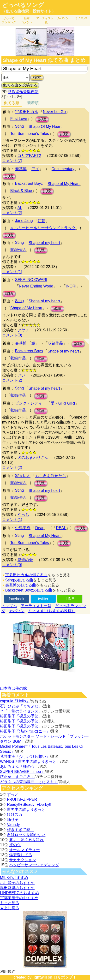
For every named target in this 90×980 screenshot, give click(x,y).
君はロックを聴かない (26, 835)
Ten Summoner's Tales (30, 134)
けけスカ (15, 815)
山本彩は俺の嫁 (13, 688)
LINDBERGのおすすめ (19, 893)
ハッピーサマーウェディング (34, 865)
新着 (27, 20)
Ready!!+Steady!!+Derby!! (29, 804)
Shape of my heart (44, 243)
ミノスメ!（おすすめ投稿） (52, 611)
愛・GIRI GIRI (63, 403)
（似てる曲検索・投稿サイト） (29, 11)
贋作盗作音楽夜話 (23, 92)
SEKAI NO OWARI (31, 280)
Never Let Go (54, 112)
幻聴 (42, 221)
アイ (35, 169)
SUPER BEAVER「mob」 (22, 772)
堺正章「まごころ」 (17, 777)
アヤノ (23, 330)
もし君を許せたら (51, 476)
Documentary (63, 169)
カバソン (63, 18)
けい (21, 375)
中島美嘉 (23, 528)
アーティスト (45, 20)
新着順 (33, 103)
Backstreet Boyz (29, 183)
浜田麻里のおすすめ (17, 888)
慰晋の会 (25, 560)
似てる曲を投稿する (20, 85)
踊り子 (13, 820)
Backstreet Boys (29, 351)
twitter (43, 599)
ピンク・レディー (30, 403)
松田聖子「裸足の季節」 (21, 716)
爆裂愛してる (21, 855)
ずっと (13, 794)
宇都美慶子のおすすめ (19, 898)
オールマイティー (24, 850)
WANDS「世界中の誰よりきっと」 (30, 762)
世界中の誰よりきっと (26, 810)
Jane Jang (24, 221)
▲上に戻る (10, 908)
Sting (19, 126)
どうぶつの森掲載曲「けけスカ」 (29, 782)
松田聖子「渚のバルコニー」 (25, 731)
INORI (71, 286)
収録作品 (18, 250)
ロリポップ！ (65, 977)
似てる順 (12, 103)
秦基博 (21, 169)
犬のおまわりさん (33, 457)
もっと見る (10, 903)
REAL (61, 528)
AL (20, 208)
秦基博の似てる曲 (21, 585)
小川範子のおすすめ (17, 883)
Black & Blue (21, 191)
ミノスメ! (81, 18)
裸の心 (15, 845)
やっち (23, 515)
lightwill (40, 977)
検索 (37, 77)
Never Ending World (36, 286)
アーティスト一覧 (36, 606)
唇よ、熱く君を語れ (26, 840)
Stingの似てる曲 (19, 580)
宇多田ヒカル (27, 112)
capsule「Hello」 (15, 701)
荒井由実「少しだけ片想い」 (25, 756)
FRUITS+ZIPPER (22, 799)
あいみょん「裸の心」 (19, 767)
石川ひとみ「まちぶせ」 (21, 706)
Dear (39, 528)
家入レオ (23, 476)
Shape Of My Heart (45, 127)
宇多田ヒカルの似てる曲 (26, 575)
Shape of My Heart (63, 184)
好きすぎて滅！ (20, 830)
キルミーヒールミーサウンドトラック (43, 228)
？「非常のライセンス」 (21, 711)
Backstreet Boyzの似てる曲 (29, 590)
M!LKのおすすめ (14, 878)
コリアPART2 (29, 156)
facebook (16, 599)
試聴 (42, 119)
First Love (19, 119)
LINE (70, 599)
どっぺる (9, 20)
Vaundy (13, 825)
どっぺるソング (23, 5)
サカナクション (23, 860)
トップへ (9, 606)
